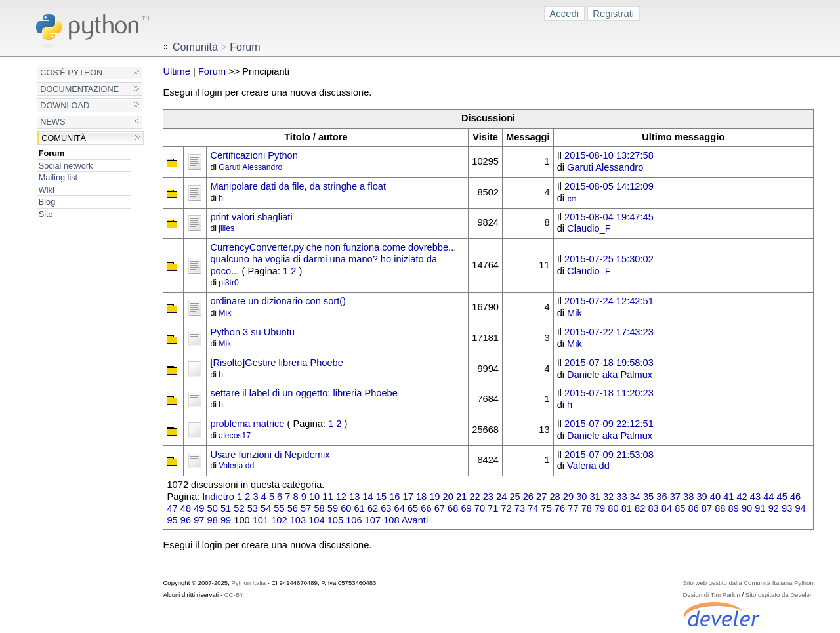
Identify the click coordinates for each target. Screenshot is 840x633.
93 (787, 508)
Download (65, 105)
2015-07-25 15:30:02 (609, 259)
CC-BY (234, 595)
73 (520, 508)
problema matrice (247, 424)
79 (600, 508)
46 (795, 497)
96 (186, 520)
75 (547, 508)
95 (172, 520)
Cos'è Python (71, 72)
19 (434, 497)
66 (426, 508)
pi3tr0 (229, 283)
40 (715, 497)
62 (373, 508)
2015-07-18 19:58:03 (609, 363)
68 (453, 508)
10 (314, 497)
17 (408, 497)
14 (367, 497)
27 (541, 497)
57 (306, 508)
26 (528, 497)
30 (581, 497)
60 (346, 508)
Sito (46, 214)
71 (493, 508)
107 (373, 520)
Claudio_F (589, 228)
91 (760, 508)
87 (707, 508)
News (52, 122)
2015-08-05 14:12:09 (609, 186)
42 (742, 497)
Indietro (218, 497)
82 (640, 508)
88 (720, 508)
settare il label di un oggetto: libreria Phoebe (304, 393)
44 (768, 497)
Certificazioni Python (254, 155)
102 (279, 520)
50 (213, 508)
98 (213, 520)
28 (555, 497)
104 (316, 520)
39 (702, 497)
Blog (47, 202)
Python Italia (248, 583)
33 (621, 497)
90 (747, 508)
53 (253, 508)
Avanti (415, 520)
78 (587, 508)
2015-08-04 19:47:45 (609, 217)
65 (413, 508)
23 (488, 497)
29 (568, 497)
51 (226, 508)
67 (440, 508)
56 (293, 508)
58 (319, 508)
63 (386, 508)
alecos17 (235, 436)
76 (560, 508)
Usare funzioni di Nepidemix (270, 455)
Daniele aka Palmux (610, 375)
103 (298, 520)
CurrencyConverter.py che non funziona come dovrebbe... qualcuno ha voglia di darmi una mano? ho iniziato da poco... (333, 259)
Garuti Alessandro (250, 167)
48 (186, 508)
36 (661, 497)
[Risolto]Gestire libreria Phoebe (276, 363)
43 (755, 497)
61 (360, 508)
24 (501, 497)
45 (782, 497)
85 (680, 508)
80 (613, 508)
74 (533, 508)
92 (774, 508)
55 (279, 508)
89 (734, 508)
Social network (66, 166)
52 (239, 508)
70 (480, 508)
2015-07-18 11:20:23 (609, 393)
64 (400, 508)
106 (354, 520)
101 (261, 520)
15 (381, 497)
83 (653, 508)
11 (327, 497)
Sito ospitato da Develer (779, 595)
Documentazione (79, 89)
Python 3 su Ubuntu (252, 332)
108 (391, 520)
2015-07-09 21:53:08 (609, 455)
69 (466, 508)
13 (354, 497)
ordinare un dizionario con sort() (278, 301)
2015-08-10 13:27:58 (609, 155)
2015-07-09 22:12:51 (609, 424)
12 (341, 497)
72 (506, 508)
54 (266, 508)
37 (675, 497)
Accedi (564, 13)
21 (461, 497)
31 (595, 497)
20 (448, 497)
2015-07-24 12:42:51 (609, 301)
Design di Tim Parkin (711, 595)
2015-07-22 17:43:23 (609, 332)
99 (226, 520)
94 (800, 508)
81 (627, 508)
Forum (52, 153)
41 (728, 497)
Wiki (47, 190)
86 (694, 508)
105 (335, 520)
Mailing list (58, 177)
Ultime (176, 71)
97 (199, 520)
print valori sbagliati (251, 217)
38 (688, 497)
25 (514, 497)
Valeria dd (236, 466)
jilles (226, 228)
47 (172, 508)
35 (648, 497)
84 (667, 508)
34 (635, 497)
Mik (225, 313)
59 (333, 508)
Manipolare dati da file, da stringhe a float (298, 186)
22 (474, 497)
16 (394, 497)
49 (199, 508)
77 (573, 508)
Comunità (64, 138)
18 (421, 497)
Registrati (613, 13)
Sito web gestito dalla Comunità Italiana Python (748, 583)
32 (608, 497)
